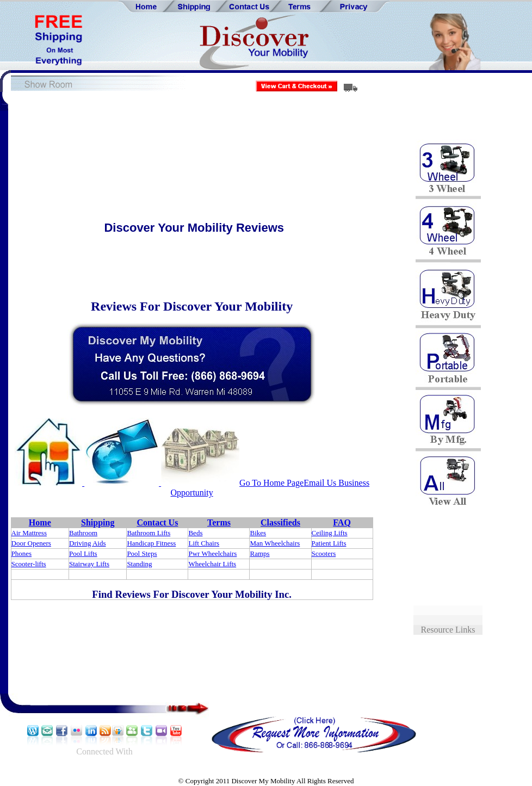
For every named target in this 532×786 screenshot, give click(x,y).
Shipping (98, 522)
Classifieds (280, 522)
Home (40, 522)
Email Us (320, 483)
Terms (219, 522)
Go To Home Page (271, 483)
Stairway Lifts (89, 564)
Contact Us (157, 522)
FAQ (342, 522)
